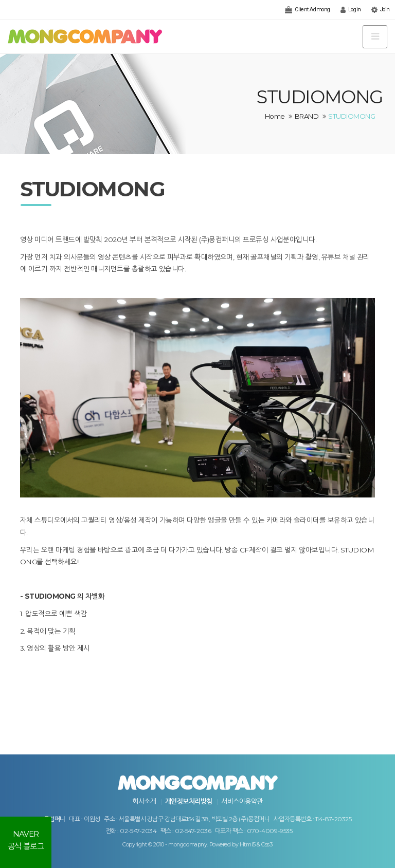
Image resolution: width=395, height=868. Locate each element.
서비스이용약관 (242, 801)
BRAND (307, 116)
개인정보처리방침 (189, 801)
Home (275, 116)
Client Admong (307, 10)
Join (381, 10)
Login (351, 10)
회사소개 (144, 801)
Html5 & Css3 (256, 845)
